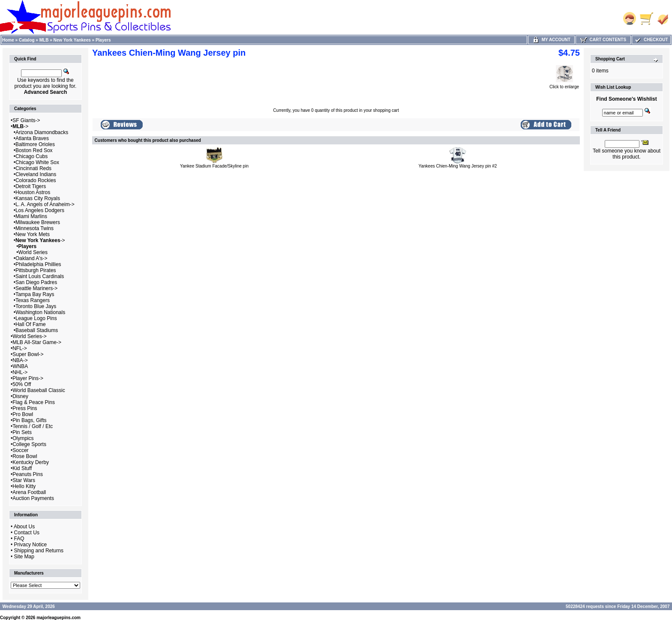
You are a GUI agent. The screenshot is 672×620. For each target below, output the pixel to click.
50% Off (22, 384)
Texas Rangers (33, 300)
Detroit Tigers (31, 186)
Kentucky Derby (31, 462)
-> (20, 126)
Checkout (651, 40)
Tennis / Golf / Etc (33, 426)
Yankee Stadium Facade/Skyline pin (214, 166)
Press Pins (25, 408)
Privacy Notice (31, 545)
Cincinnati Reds (33, 168)
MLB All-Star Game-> (37, 342)
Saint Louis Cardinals (40, 276)
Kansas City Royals (38, 198)
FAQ (19, 539)
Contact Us (27, 533)
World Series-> (29, 336)
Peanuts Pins (28, 474)
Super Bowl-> (28, 354)
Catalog (27, 40)
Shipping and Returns (39, 551)
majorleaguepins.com (58, 618)
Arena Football (29, 492)
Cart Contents (603, 40)
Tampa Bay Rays (35, 294)
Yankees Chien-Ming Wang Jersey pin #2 (458, 166)
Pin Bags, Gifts (29, 420)
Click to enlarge (564, 85)
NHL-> (20, 372)
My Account (551, 40)
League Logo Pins (36, 318)
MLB (44, 40)
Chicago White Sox (37, 162)
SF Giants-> (26, 120)
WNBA (20, 366)
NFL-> (20, 348)
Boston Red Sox (34, 150)
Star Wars (24, 480)
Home (8, 40)
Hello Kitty (24, 486)
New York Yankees (72, 40)
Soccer (20, 450)
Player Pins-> (28, 378)
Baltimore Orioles (35, 144)
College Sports (29, 444)
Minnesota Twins (34, 228)
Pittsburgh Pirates (36, 270)
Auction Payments (33, 498)
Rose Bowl (25, 456)
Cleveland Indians (36, 174)
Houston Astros (33, 192)
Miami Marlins (31, 216)
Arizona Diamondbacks (42, 132)
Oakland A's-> (31, 258)
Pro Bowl (23, 414)
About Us (24, 527)
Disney (20, 396)
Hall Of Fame (31, 324)
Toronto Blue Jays (36, 306)
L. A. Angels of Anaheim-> (45, 204)
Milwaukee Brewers (38, 222)
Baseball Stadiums (37, 330)
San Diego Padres (36, 282)
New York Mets (33, 234)
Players (103, 40)
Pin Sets (22, 432)
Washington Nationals (40, 312)
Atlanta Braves (32, 138)
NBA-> (20, 360)
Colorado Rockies (36, 180)
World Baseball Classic (39, 390)
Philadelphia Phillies (38, 264)
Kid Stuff (22, 468)
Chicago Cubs (31, 156)
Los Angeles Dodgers (40, 210)
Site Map (24, 557)
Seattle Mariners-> (36, 288)
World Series (33, 252)
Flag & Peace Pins (34, 402)
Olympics (23, 438)
